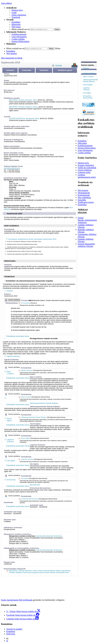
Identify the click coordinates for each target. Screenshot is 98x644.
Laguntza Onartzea (86, 89)
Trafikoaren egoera (86, 202)
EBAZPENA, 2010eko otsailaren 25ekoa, (24, 107)
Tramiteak (16, 17)
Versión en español (14, 629)
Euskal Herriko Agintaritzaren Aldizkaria (87, 220)
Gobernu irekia (84, 172)
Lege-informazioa (19, 37)
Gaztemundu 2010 (14, 214)
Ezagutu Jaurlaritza (86, 165)
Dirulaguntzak (84, 193)
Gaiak (14, 12)
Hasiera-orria (17, 10)
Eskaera (10, 291)
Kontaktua (16, 22)
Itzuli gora (11, 634)
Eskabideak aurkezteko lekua (18, 336)
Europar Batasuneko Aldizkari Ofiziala (86, 245)
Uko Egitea (25, 478)
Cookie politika (18, 39)
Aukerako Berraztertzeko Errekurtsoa (49, 536)
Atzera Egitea (26, 438)
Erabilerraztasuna (19, 34)
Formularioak (25, 303)
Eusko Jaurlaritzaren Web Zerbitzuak (17, 600)
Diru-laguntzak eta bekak (12, 58)
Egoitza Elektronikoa (20, 41)
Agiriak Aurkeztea (13, 356)
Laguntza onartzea (27, 459)
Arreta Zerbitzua (85, 170)
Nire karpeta (12, 53)
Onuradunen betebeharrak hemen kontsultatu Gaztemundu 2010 (32, 239)
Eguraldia (82, 200)
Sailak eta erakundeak (87, 168)
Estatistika (82, 205)
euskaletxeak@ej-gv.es (12, 168)
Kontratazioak (84, 195)
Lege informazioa (85, 150)
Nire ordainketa (84, 197)
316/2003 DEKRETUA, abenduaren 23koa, (24, 119)
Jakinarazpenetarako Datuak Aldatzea (34, 417)
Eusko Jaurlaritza (19, 15)
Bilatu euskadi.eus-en (21, 29)
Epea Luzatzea (26, 397)
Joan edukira (6, 3)
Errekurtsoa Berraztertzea (30, 499)
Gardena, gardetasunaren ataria (87, 176)
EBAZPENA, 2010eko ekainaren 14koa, (23, 100)
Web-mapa (16, 27)
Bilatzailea (16, 24)
